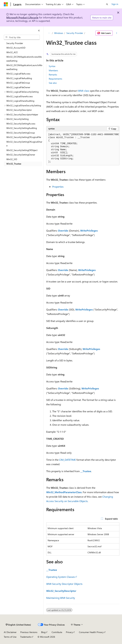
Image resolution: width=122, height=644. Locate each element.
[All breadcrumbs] (49, 33)
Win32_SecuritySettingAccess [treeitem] (21, 124)
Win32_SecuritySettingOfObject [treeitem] (22, 150)
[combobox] (22, 37)
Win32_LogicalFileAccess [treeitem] (18, 74)
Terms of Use (10, 637)
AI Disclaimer (10, 632)
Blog (43, 632)
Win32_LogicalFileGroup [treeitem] (18, 83)
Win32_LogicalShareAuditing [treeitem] (20, 101)
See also (53, 83)
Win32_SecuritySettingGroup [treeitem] (21, 133)
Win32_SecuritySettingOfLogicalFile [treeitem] (24, 137)
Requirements (55, 79)
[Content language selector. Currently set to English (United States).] (18, 625)
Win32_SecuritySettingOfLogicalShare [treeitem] (24, 144)
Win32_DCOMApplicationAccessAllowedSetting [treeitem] (24, 59)
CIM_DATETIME (67, 460)
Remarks (53, 75)
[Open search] (107, 4)
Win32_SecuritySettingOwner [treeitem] (21, 155)
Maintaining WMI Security (61, 598)
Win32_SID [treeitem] (12, 159)
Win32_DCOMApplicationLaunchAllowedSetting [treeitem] (24, 67)
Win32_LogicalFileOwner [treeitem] (18, 87)
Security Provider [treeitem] (15, 43)
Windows (59, 33)
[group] (83, 148)
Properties (58, 187)
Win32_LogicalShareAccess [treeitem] (20, 96)
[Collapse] (39, 31)
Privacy (69, 632)
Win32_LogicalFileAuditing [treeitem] (19, 78)
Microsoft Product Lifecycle (22, 17)
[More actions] (117, 33)
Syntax (52, 66)
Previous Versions (29, 632)
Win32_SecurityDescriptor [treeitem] (19, 110)
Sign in (115, 4)
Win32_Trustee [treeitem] (14, 164)
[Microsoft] (6, 4)
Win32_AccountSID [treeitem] (16, 48)
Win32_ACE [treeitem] (12, 52)
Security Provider (75, 33)
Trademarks (26, 637)
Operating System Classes (61, 577)
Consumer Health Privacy (91, 632)
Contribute (57, 632)
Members (53, 70)
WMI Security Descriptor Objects (64, 584)
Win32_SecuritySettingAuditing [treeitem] (22, 128)
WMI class (84, 91)
